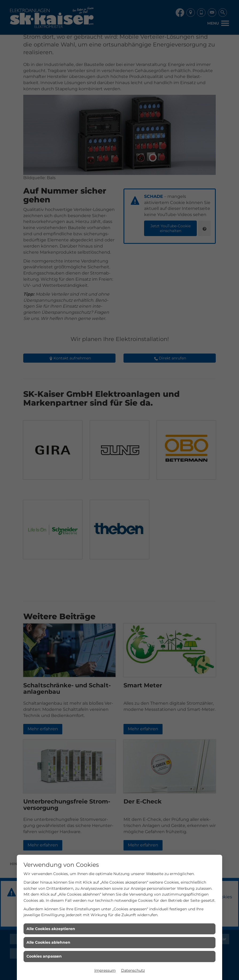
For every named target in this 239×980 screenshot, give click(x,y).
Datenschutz (133, 970)
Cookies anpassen (44, 956)
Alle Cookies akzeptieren (51, 929)
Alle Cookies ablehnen (48, 942)
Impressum (105, 970)
